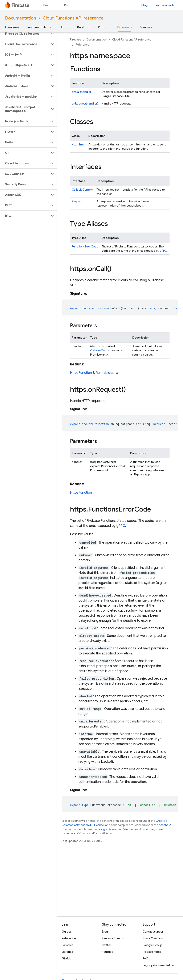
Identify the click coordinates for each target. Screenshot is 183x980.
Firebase (76, 40)
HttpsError (78, 144)
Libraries (67, 952)
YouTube (108, 952)
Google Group (152, 945)
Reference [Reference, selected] (125, 27)
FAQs (146, 958)
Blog (145, 5)
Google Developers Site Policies (118, 829)
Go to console (164, 5)
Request (77, 201)
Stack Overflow (153, 938)
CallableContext (82, 190)
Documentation (21, 18)
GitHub (66, 958)
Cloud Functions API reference (73, 18)
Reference (82, 45)
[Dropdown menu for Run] (74, 5)
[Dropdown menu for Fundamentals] (52, 27)
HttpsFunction (81, 373)
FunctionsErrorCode (85, 246)
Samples (146, 27)
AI (62, 27)
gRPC (163, 251)
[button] (25, 34)
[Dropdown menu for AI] (68, 27)
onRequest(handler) (85, 103)
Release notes (152, 952)
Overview (12, 27)
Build (47, 5)
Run (67, 5)
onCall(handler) (82, 92)
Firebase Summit (113, 938)
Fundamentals (37, 27)
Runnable (103, 373)
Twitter (107, 945)
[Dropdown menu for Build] (55, 5)
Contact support (153, 932)
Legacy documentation (158, 965)
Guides (66, 932)
